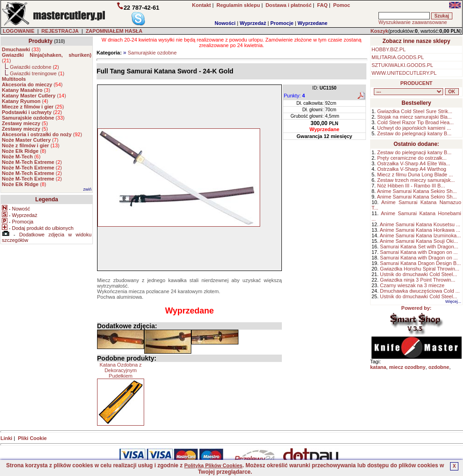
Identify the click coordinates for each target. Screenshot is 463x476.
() (21, 49)
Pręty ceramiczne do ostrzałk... (412, 158)
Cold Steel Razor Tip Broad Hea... (415, 122)
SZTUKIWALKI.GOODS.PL (402, 65)
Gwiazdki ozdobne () (34, 67)
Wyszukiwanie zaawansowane (413, 22)
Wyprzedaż (253, 23)
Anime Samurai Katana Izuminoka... (420, 235)
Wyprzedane (313, 23)
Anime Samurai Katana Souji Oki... (419, 241)
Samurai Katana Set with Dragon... (419, 247)
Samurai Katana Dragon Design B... (420, 263)
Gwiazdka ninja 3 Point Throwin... (417, 280)
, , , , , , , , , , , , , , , (408, 92)
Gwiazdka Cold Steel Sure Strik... (415, 111)
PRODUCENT (416, 83)
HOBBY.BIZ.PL (389, 49)
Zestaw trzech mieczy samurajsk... (416, 180)
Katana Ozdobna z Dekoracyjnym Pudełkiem (120, 370)
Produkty (41, 41)
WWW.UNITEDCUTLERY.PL (404, 73)
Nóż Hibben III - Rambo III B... (411, 186)
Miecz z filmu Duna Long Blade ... (415, 175)
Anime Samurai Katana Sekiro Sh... (417, 191)
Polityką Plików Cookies (213, 465)
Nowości (225, 23)
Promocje (282, 23)
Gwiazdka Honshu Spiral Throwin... (420, 269)
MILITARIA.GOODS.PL (398, 57)
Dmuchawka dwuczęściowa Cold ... (420, 291)
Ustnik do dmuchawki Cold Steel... (418, 274)
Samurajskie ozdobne (152, 53)
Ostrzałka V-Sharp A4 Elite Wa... (414, 163)
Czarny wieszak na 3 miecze (412, 285)
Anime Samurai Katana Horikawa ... (420, 230)
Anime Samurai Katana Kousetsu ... (420, 224)
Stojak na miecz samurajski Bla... (414, 117)
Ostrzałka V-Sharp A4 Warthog (411, 169)
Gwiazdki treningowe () (37, 73)
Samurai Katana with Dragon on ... (419, 252)
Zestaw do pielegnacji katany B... (414, 133)
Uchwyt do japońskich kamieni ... (414, 128)
